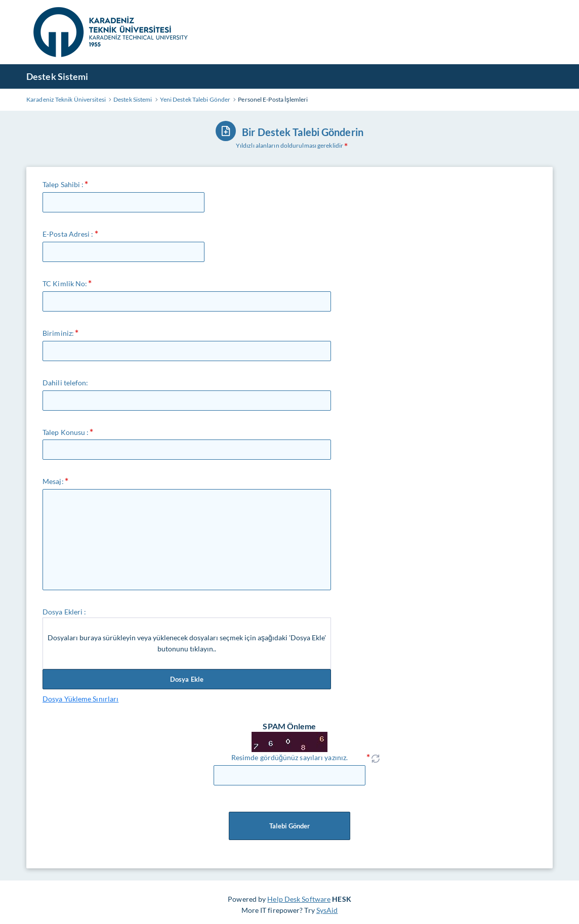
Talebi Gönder (289, 826)
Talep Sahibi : (63, 184)
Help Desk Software (299, 899)
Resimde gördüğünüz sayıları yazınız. (289, 757)
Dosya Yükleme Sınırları (80, 699)
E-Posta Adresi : (68, 234)
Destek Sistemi (57, 76)
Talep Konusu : (66, 432)
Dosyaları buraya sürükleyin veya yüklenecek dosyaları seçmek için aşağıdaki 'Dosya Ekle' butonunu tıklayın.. (187, 643)
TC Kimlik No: (65, 283)
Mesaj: (53, 481)
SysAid (327, 910)
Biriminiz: (58, 333)
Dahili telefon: (66, 383)
